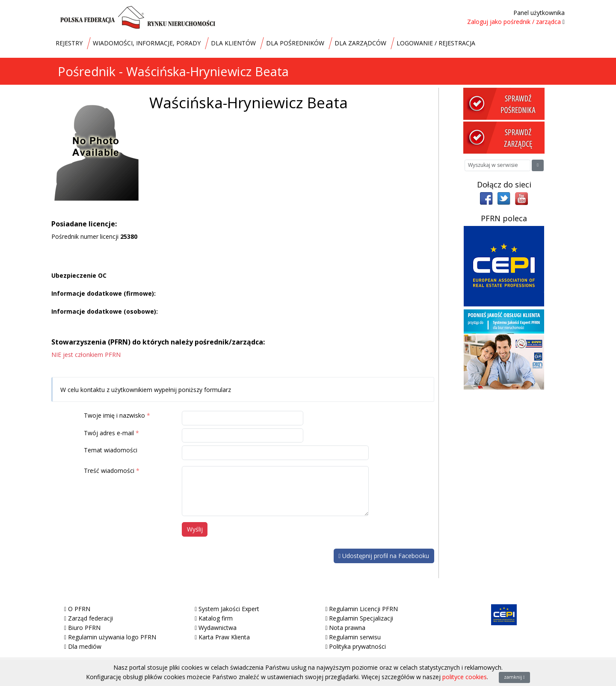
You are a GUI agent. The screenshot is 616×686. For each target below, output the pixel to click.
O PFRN (79, 609)
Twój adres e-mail (109, 433)
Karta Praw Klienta (224, 637)
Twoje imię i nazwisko (114, 415)
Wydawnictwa (218, 628)
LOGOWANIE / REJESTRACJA (436, 43)
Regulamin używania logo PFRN (112, 637)
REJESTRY (69, 43)
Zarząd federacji (90, 618)
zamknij (514, 677)
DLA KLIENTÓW (233, 43)
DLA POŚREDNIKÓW (295, 43)
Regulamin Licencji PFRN (363, 609)
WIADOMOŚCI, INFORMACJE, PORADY (147, 43)
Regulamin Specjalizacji (361, 618)
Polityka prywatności (357, 646)
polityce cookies (465, 677)
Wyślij (195, 529)
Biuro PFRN (84, 628)
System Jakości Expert (229, 609)
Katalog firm (216, 618)
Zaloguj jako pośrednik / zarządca (514, 22)
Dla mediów (85, 646)
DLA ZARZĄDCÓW (360, 43)
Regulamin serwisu (355, 637)
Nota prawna (347, 628)
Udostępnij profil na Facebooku (384, 556)
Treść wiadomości (109, 471)
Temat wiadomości (111, 450)
